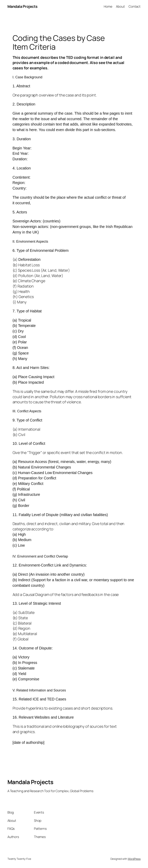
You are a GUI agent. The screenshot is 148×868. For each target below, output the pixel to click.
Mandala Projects (23, 6)
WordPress (134, 859)
